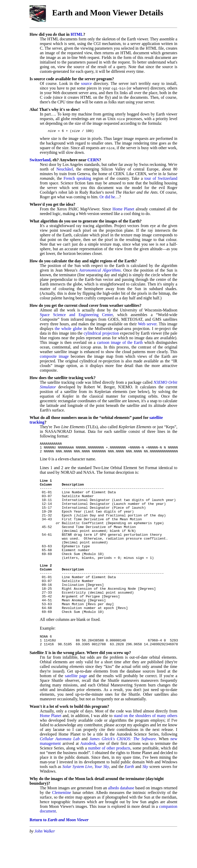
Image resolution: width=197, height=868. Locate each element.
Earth (129, 799)
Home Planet (123, 210)
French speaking (77, 179)
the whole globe (68, 329)
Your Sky (102, 799)
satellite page (76, 708)
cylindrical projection (101, 334)
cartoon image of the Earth (120, 343)
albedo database (121, 820)
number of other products (109, 780)
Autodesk (88, 776)
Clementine (62, 825)
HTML (77, 34)
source (86, 83)
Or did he (107, 198)
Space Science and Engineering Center (76, 315)
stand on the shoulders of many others (145, 748)
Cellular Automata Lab (60, 771)
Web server (147, 325)
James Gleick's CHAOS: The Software (123, 771)
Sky (145, 799)
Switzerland (40, 161)
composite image (54, 357)
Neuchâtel (65, 170)
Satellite (37, 685)
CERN (93, 161)
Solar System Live (77, 799)
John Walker (45, 863)
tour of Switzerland (161, 179)
